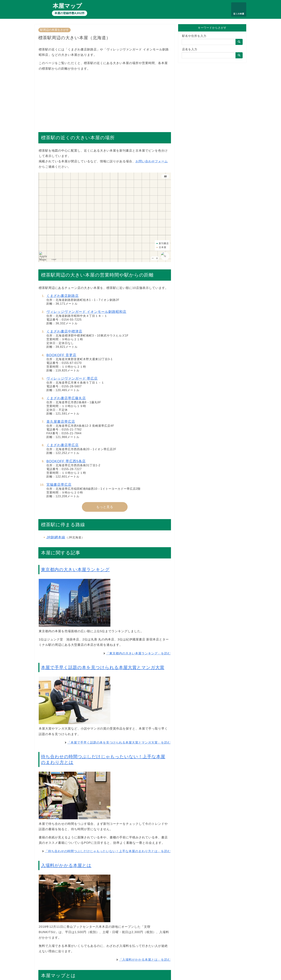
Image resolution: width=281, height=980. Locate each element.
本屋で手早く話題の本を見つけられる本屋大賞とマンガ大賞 (103, 667)
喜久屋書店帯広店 (61, 422)
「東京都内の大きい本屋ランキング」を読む (138, 653)
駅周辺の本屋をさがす (54, 30)
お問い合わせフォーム (152, 161)
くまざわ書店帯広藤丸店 (66, 398)
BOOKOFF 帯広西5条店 (66, 461)
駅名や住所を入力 (194, 36)
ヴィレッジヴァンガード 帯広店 (72, 378)
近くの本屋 (239, 14)
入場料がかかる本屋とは (66, 865)
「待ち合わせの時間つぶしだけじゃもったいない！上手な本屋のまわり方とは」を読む (108, 851)
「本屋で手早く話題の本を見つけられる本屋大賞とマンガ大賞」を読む (119, 743)
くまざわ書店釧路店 (63, 296)
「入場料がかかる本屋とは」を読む (145, 960)
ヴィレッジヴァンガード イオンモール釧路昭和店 (86, 312)
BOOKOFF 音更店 (61, 355)
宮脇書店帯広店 (59, 485)
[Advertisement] (105, 100)
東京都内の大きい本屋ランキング (75, 569)
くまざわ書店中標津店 (64, 331)
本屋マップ (67, 6)
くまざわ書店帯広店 (63, 445)
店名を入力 (190, 49)
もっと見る (105, 507)
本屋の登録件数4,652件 (70, 13)
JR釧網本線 (56, 537)
